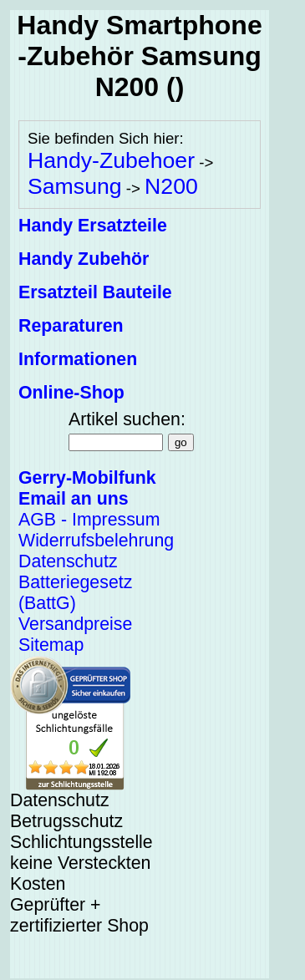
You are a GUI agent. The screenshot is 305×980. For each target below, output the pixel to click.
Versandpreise (75, 624)
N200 (171, 186)
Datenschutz (68, 561)
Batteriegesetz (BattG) (75, 593)
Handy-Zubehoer (111, 160)
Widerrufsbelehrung (96, 541)
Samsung (75, 186)
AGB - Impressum (89, 520)
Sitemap (51, 645)
